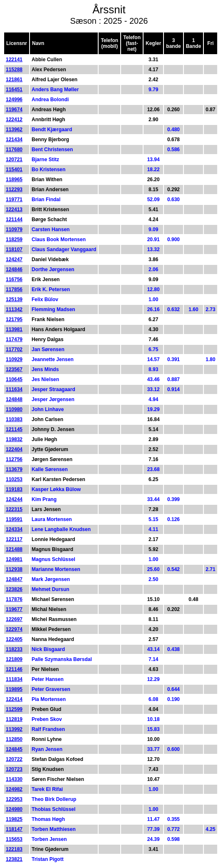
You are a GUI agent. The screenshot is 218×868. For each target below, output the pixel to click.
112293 (14, 190)
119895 (14, 689)
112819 (14, 719)
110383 (14, 419)
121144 (14, 219)
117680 (14, 150)
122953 (14, 799)
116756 (14, 279)
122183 (14, 849)
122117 (14, 539)
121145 (14, 429)
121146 (14, 669)
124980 (14, 809)
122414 (14, 699)
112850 (14, 739)
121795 (14, 319)
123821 (14, 859)
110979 (14, 229)
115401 (14, 170)
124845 (14, 749)
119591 (14, 519)
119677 (14, 609)
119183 (14, 489)
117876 (14, 599)
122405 (14, 639)
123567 (14, 369)
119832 (14, 439)
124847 (14, 579)
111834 (14, 679)
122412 (14, 120)
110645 (14, 379)
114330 (14, 779)
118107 (14, 249)
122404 (14, 449)
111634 (14, 389)
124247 (14, 259)
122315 (14, 509)
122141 (14, 60)
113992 (14, 729)
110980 (14, 409)
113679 (14, 469)
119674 (14, 110)
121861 (14, 80)
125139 (14, 299)
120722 (14, 759)
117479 (14, 339)
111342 (14, 309)
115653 (14, 839)
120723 (14, 769)
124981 (14, 559)
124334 (14, 529)
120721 (14, 160)
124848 (14, 399)
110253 (14, 479)
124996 (14, 100)
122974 (14, 629)
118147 (14, 829)
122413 (14, 210)
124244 (14, 499)
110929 (14, 359)
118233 (14, 649)
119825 (14, 819)
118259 (14, 239)
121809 (14, 659)
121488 (14, 549)
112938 (14, 569)
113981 (14, 329)
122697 (14, 619)
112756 (14, 459)
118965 (14, 180)
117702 (14, 349)
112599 (14, 709)
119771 (14, 200)
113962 (14, 130)
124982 (14, 789)
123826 (14, 589)
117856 (14, 289)
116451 (14, 90)
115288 (14, 70)
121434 (14, 140)
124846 (14, 269)
